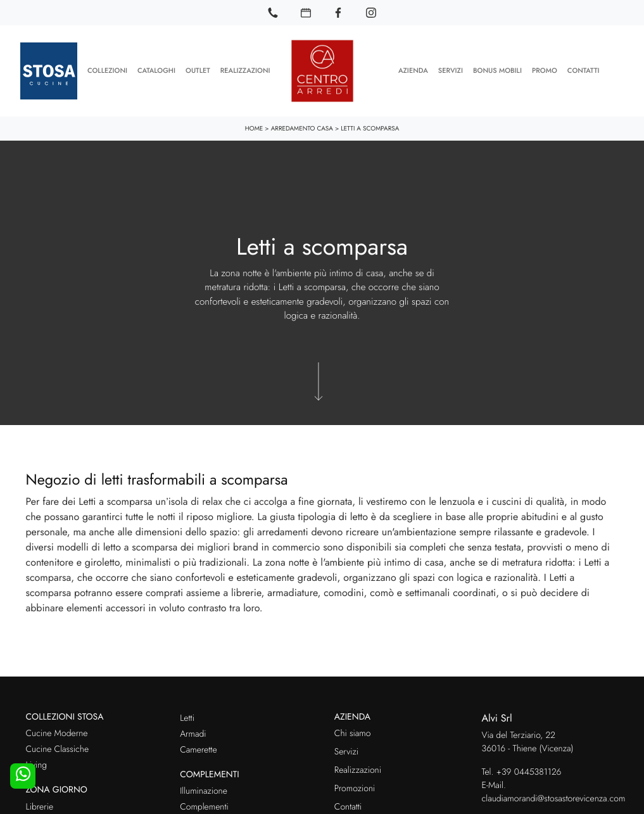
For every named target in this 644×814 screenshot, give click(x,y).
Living (37, 763)
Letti (187, 716)
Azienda (413, 70)
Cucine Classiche (58, 747)
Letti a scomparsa (370, 126)
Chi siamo (353, 732)
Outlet (198, 70)
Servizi (451, 70)
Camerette (198, 747)
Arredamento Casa (302, 126)
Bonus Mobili (497, 70)
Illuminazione (204, 789)
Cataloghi (156, 70)
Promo (545, 70)
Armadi (193, 732)
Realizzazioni (245, 70)
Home (254, 126)
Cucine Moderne (57, 732)
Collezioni (107, 70)
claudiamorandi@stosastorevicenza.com (554, 796)
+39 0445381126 (529, 770)
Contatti (584, 70)
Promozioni (355, 787)
